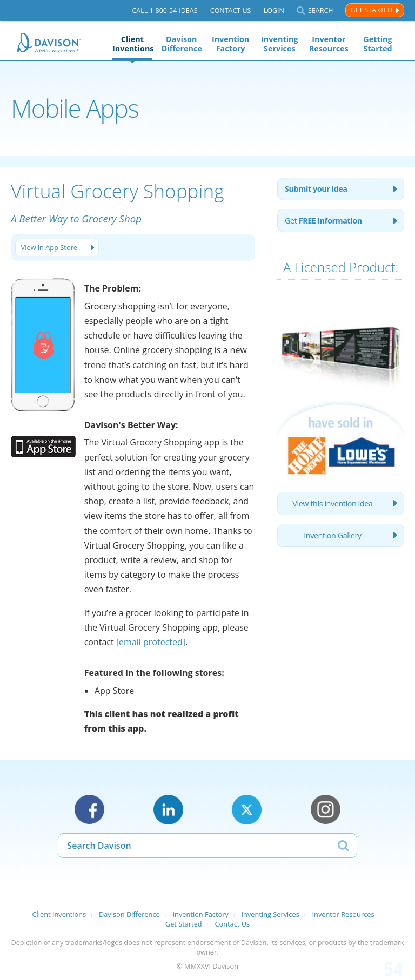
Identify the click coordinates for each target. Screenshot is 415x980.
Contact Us (231, 11)
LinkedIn (168, 810)
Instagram (326, 810)
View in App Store (50, 247)
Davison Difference (182, 44)
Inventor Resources (329, 44)
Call (165, 11)
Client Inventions (132, 44)
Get (323, 221)
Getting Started (377, 44)
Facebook (89, 810)
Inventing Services (280, 44)
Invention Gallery (332, 535)
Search (320, 11)
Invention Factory (230, 44)
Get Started (371, 10)
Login (274, 11)
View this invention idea (332, 503)
